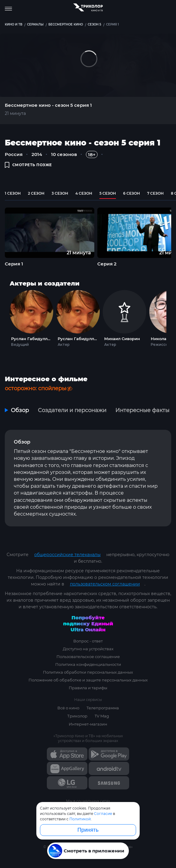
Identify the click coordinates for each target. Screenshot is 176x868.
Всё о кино (68, 708)
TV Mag (102, 716)
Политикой (80, 819)
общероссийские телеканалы (67, 555)
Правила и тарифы (88, 688)
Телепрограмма (103, 708)
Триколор (77, 716)
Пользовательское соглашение (88, 657)
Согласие (103, 814)
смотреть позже (28, 165)
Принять (88, 830)
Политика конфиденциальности (88, 664)
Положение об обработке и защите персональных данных (88, 680)
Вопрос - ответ (88, 641)
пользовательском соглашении (105, 584)
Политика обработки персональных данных (88, 672)
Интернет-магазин (88, 724)
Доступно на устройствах (88, 649)
